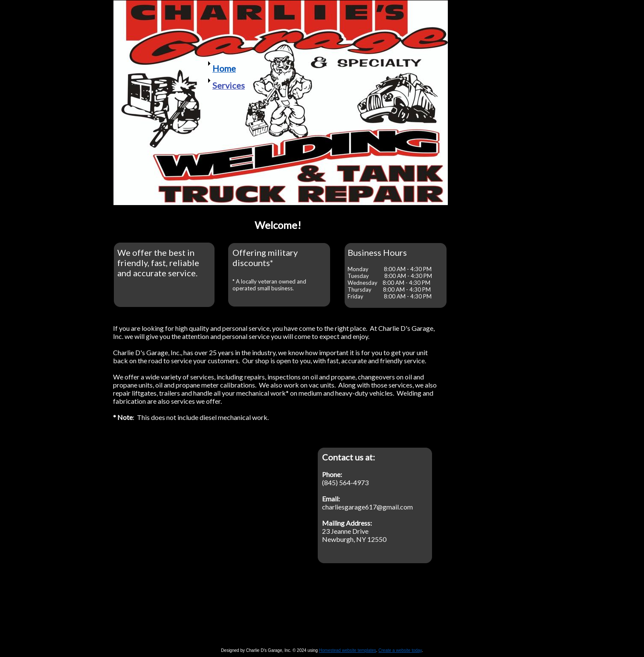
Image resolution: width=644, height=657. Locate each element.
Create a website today (400, 650)
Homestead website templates (348, 650)
